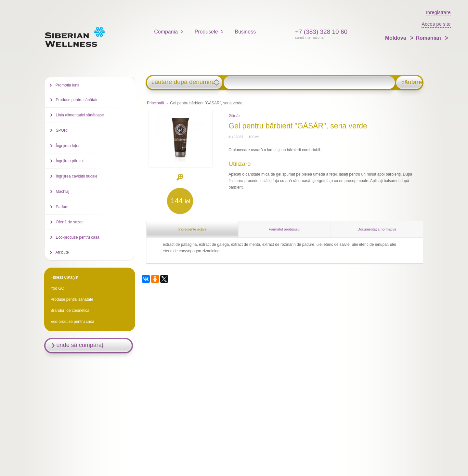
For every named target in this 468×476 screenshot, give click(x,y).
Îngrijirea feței (68, 146)
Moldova (396, 38)
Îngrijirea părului (70, 161)
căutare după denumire (183, 82)
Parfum (62, 207)
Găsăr (234, 116)
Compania (166, 32)
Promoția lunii (67, 85)
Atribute (62, 252)
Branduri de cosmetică (70, 311)
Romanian (429, 38)
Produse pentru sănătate (77, 100)
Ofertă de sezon (70, 222)
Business (245, 32)
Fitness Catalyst (65, 277)
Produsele (206, 32)
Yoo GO (58, 288)
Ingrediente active (193, 229)
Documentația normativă (377, 229)
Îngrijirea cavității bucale (77, 176)
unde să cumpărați (81, 345)
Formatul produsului (285, 229)
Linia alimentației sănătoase (80, 115)
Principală (156, 103)
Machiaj (63, 192)
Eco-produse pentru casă (78, 237)
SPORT (63, 130)
